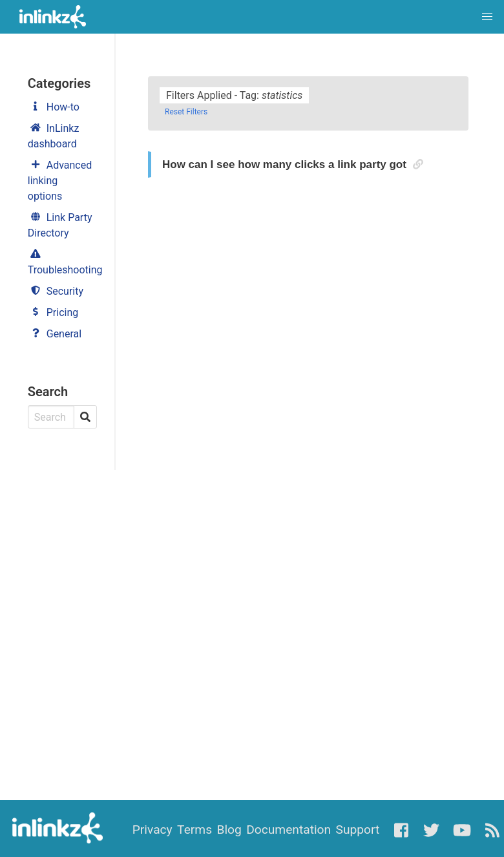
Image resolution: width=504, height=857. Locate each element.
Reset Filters (186, 112)
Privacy (152, 830)
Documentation (289, 830)
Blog (229, 830)
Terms (194, 830)
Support (358, 830)
